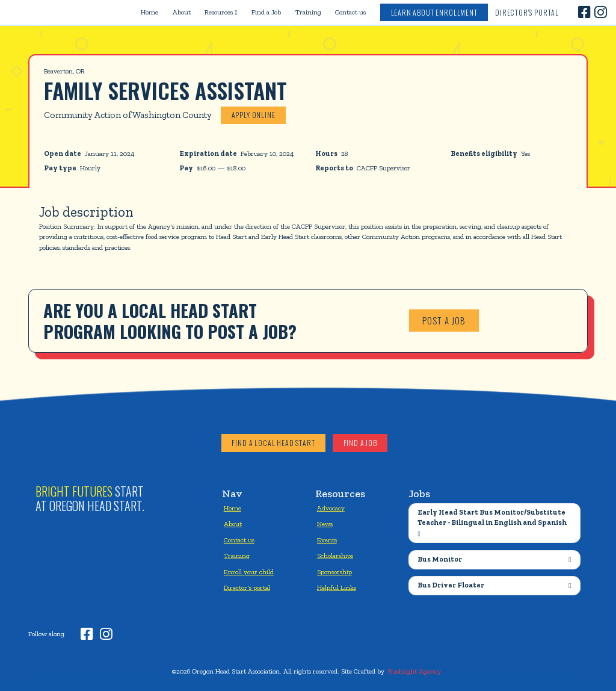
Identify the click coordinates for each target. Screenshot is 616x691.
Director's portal (247, 587)
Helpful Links (337, 587)
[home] (64, 12)
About (182, 12)
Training (308, 12)
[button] (221, 12)
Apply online (254, 115)
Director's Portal (527, 12)
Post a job (444, 320)
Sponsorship (334, 572)
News (325, 524)
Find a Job (266, 12)
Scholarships (335, 556)
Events (327, 540)
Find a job (360, 443)
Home (149, 12)
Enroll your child (249, 572)
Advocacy (331, 508)
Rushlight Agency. (415, 671)
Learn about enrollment (434, 12)
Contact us (350, 12)
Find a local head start (273, 443)
